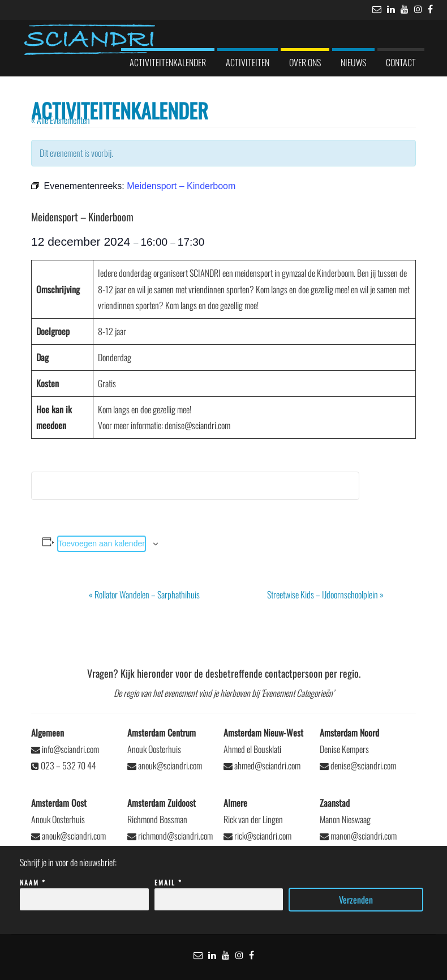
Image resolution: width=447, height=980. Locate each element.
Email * (219, 891)
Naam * (84, 891)
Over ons (305, 62)
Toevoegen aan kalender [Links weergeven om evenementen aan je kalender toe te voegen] (102, 544)
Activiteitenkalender (168, 62)
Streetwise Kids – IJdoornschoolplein (325, 594)
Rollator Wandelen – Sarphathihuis (144, 594)
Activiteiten (248, 62)
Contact (401, 62)
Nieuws (353, 62)
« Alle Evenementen (61, 120)
